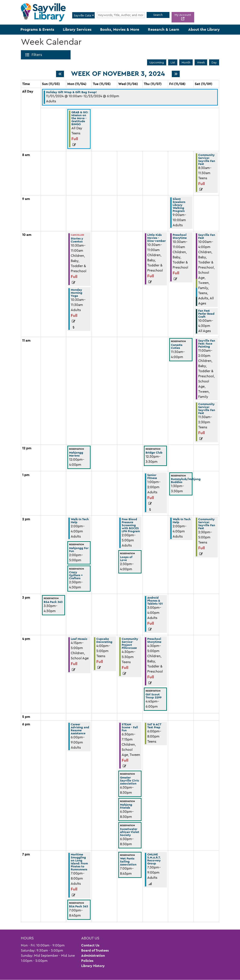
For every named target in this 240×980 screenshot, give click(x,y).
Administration (93, 956)
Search (158, 15)
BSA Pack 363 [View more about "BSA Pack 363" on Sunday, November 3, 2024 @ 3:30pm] (53, 602)
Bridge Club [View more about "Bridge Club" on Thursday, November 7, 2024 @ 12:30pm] (154, 453)
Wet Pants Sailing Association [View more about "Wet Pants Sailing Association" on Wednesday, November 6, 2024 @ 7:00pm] (128, 861)
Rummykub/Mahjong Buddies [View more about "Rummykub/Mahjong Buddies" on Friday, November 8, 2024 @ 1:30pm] (186, 480)
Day (214, 62)
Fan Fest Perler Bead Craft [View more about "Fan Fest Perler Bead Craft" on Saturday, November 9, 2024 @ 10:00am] (206, 314)
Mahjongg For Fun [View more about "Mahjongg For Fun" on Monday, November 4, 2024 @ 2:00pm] (79, 550)
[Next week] (176, 74)
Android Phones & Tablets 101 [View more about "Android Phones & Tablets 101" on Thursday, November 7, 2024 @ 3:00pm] (155, 601)
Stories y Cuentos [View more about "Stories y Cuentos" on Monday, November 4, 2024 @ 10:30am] (77, 240)
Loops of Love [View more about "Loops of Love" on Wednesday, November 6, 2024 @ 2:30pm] (126, 558)
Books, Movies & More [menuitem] (120, 29)
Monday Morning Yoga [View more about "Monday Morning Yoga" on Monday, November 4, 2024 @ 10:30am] (77, 293)
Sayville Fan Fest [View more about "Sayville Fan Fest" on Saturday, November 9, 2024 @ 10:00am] (207, 236)
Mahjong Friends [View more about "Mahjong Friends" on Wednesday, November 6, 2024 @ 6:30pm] (126, 806)
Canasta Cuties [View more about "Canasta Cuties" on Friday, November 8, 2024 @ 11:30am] (177, 346)
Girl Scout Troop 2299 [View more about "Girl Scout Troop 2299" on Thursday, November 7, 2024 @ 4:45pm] (154, 696)
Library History (93, 966)
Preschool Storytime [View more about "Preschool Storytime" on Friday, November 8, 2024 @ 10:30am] (180, 236)
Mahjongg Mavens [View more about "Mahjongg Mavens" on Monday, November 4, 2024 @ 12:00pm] (76, 454)
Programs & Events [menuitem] (37, 29)
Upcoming (157, 62)
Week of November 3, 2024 (118, 74)
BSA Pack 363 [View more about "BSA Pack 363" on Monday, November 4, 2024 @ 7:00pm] (79, 906)
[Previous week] (60, 74)
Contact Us (90, 945)
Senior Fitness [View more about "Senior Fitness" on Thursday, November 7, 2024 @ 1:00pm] (152, 476)
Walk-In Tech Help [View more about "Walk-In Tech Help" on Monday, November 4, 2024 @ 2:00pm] (80, 521)
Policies (87, 961)
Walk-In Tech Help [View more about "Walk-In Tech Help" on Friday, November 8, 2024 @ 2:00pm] (182, 521)
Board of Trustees (95, 950)
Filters (38, 55)
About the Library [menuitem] (204, 29)
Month (186, 62)
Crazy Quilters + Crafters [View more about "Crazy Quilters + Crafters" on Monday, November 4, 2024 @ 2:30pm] (76, 575)
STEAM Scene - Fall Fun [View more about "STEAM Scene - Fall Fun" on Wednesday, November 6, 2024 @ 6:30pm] (130, 727)
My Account (183, 15)
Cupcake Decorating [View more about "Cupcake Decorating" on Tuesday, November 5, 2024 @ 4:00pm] (104, 640)
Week (201, 62)
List (173, 62)
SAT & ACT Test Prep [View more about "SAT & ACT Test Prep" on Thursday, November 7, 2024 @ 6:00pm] (154, 726)
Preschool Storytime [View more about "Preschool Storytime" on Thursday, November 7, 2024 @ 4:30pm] (154, 640)
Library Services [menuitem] (77, 29)
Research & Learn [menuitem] (164, 29)
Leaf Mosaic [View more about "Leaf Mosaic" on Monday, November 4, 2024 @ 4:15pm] (79, 639)
